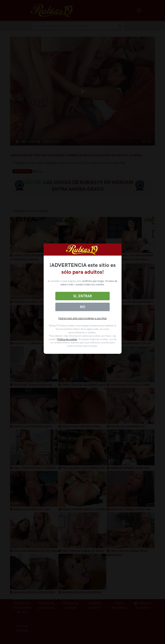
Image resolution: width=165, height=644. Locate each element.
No (82, 307)
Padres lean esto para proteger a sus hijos (82, 318)
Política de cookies (67, 339)
